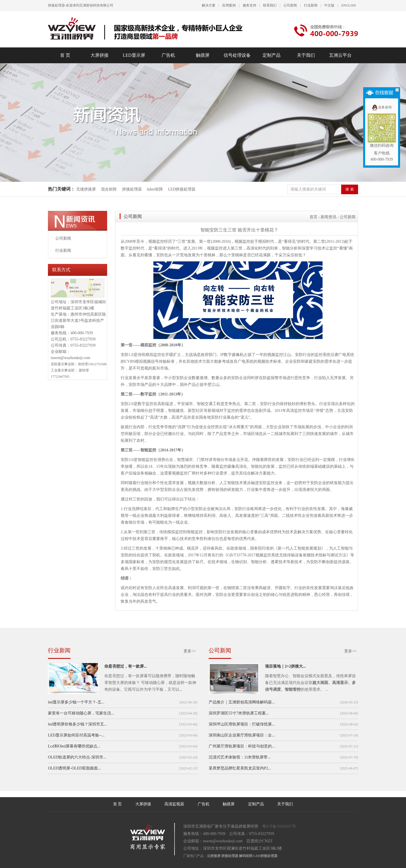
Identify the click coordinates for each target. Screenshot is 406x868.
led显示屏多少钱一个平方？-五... (76, 702)
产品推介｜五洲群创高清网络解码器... (242, 702)
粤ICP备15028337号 (279, 826)
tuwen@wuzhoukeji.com (70, 358)
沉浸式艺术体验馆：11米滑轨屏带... (240, 757)
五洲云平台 (340, 55)
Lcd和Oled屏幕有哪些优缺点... (74, 746)
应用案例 (229, 5)
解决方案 (209, 5)
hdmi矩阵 (155, 189)
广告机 (168, 55)
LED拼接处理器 (182, 189)
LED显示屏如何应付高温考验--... (76, 735)
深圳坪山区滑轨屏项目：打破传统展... (242, 724)
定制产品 (272, 55)
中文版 (329, 5)
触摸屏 (203, 55)
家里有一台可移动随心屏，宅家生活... (81, 713)
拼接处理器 (132, 189)
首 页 (65, 55)
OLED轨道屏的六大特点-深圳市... (77, 757)
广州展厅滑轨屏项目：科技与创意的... (242, 746)
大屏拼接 (100, 55)
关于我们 (306, 55)
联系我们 (270, 5)
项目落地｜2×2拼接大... (285, 666)
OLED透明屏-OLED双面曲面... (74, 768)
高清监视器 (174, 804)
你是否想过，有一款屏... (126, 666)
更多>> (190, 651)
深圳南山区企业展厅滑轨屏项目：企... (242, 735)
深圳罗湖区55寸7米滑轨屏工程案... (239, 713)
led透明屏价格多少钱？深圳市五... (78, 724)
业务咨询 (382, 107)
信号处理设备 (237, 55)
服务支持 (250, 5)
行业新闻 (311, 5)
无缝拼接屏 (87, 189)
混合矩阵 (109, 189)
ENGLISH (349, 5)
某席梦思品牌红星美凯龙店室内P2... (240, 768)
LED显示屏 (134, 55)
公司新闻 (290, 5)
